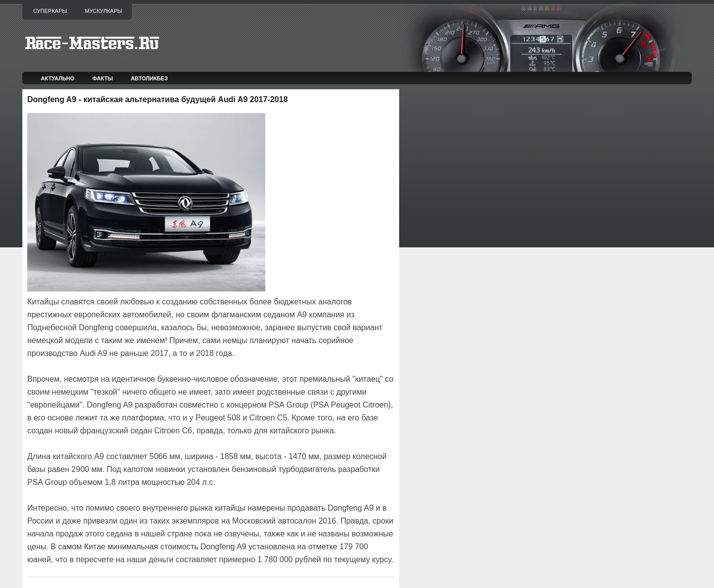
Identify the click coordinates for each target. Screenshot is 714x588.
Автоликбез (149, 78)
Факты (103, 78)
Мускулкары (103, 11)
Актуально (58, 78)
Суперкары (50, 11)
